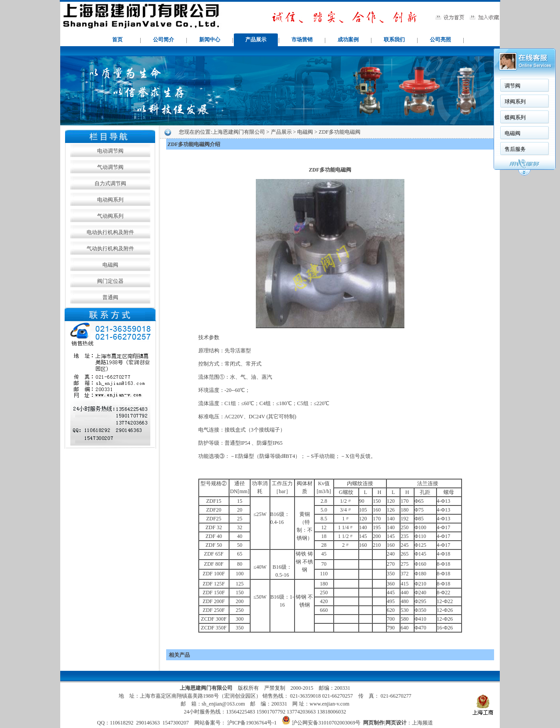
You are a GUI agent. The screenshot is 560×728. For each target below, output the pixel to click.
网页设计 (396, 723)
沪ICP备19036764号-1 (251, 723)
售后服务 (515, 149)
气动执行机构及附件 (110, 249)
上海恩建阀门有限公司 (239, 132)
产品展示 (256, 40)
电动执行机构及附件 (110, 232)
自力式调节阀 (110, 183)
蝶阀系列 (515, 117)
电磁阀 (110, 265)
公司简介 (164, 40)
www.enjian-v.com (329, 704)
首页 (117, 40)
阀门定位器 (110, 281)
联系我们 (394, 40)
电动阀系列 (110, 200)
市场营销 (302, 40)
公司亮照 (440, 40)
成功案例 (348, 40)
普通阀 (110, 297)
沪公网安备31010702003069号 (326, 723)
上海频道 (422, 723)
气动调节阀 (110, 167)
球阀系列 (515, 102)
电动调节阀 (110, 151)
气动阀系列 (110, 216)
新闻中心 (210, 40)
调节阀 (513, 86)
